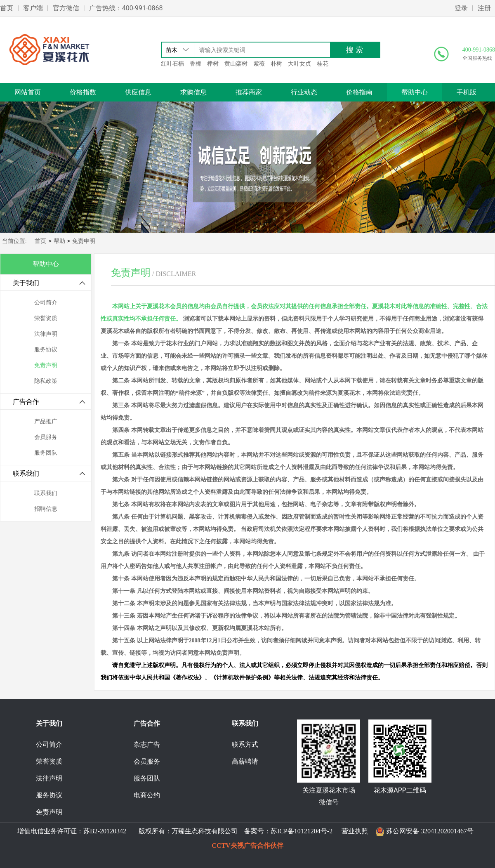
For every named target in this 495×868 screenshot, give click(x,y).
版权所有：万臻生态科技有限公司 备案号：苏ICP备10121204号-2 (234, 831)
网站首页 (28, 92)
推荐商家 (249, 92)
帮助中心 (415, 92)
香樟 (196, 64)
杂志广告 (147, 744)
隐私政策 (46, 381)
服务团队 (46, 453)
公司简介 (46, 303)
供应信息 (138, 92)
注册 (484, 8)
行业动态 (304, 92)
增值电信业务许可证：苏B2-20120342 (73, 831)
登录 (461, 8)
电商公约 (147, 795)
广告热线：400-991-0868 (126, 8)
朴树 (276, 64)
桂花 (323, 64)
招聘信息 (46, 509)
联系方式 (245, 744)
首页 (7, 8)
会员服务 (46, 437)
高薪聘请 (245, 761)
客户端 (33, 8)
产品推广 (46, 421)
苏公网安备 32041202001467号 (430, 831)
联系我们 (46, 493)
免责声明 (46, 365)
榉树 (213, 64)
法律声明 (46, 334)
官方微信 (66, 8)
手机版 (467, 92)
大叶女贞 (299, 64)
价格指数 (83, 92)
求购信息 (193, 92)
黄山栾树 (236, 64)
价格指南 (359, 92)
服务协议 (46, 350)
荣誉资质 (46, 318)
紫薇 (259, 64)
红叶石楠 (172, 64)
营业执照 (355, 831)
